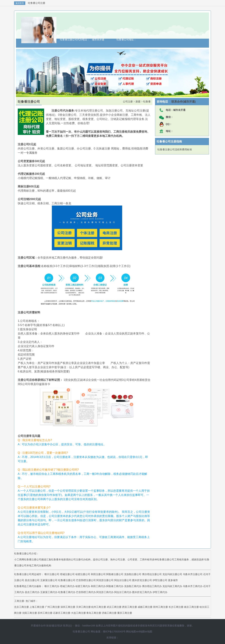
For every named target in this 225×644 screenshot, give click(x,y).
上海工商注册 (37, 607)
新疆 (138, 102)
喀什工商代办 (52, 586)
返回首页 (20, 3)
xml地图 (140, 632)
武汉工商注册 (114, 607)
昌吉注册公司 (32, 580)
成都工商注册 (145, 607)
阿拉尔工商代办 (123, 592)
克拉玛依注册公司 (172, 574)
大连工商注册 (78, 613)
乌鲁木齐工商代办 (193, 586)
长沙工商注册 (176, 607)
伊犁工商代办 (160, 592)
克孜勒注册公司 (133, 574)
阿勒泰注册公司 (115, 574)
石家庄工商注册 (62, 613)
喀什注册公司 (52, 574)
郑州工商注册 (160, 607)
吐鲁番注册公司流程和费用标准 (175, 149)
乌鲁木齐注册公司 (193, 574)
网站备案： (97, 632)
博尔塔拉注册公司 (152, 574)
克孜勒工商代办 (133, 586)
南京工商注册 (191, 607)
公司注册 (128, 102)
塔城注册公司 (67, 574)
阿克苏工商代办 (105, 592)
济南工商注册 (109, 613)
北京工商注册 (21, 607)
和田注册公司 (98, 574)
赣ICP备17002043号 (114, 632)
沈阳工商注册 (30, 613)
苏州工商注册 (45, 613)
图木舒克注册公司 (142, 580)
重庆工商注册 (125, 613)
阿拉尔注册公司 (123, 580)
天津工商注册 (83, 607)
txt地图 (148, 632)
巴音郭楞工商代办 (86, 592)
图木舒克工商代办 (142, 592)
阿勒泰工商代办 (115, 586)
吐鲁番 (147, 102)
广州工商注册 (52, 607)
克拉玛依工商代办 (173, 586)
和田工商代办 (99, 586)
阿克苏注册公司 (105, 580)
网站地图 (131, 632)
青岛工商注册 (94, 613)
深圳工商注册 (68, 607)
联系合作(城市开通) (182, 102)
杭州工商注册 (99, 607)
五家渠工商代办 (49, 592)
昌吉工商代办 (33, 592)
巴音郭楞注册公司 (86, 580)
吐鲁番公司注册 (37, 3)
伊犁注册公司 (160, 580)
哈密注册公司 (83, 574)
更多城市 (173, 580)
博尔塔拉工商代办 (152, 586)
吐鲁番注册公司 (67, 580)
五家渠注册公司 (49, 580)
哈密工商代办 (83, 586)
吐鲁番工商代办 (67, 592)
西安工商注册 (130, 607)
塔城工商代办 (68, 586)
